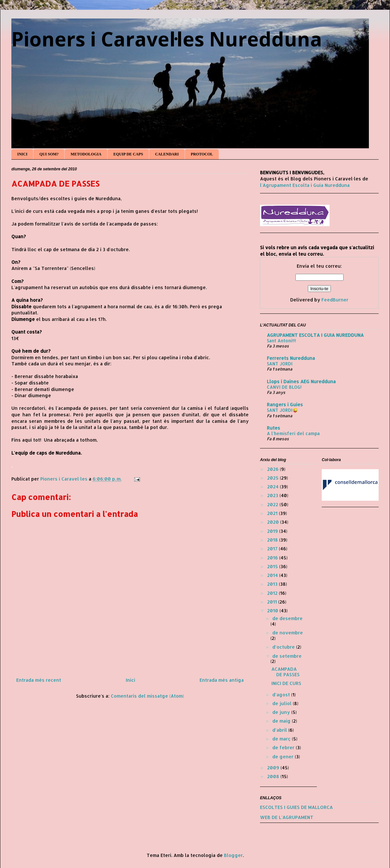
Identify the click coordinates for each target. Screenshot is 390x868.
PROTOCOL (202, 154)
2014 (273, 575)
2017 (273, 549)
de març (282, 739)
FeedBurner (335, 300)
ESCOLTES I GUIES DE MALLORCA (296, 807)
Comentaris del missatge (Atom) (147, 696)
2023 (273, 495)
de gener (284, 757)
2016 (273, 558)
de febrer (284, 747)
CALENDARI (167, 154)
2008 (274, 776)
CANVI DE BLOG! (284, 387)
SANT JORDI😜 (282, 410)
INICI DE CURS (286, 683)
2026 (273, 469)
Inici (130, 680)
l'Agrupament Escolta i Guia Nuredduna (305, 185)
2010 (273, 611)
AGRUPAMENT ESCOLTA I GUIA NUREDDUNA (315, 335)
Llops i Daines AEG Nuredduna (301, 381)
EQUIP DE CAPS (128, 154)
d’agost (282, 695)
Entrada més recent (39, 680)
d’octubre (284, 647)
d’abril (280, 730)
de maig (282, 721)
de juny (282, 712)
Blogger (233, 855)
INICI (22, 154)
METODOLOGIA (86, 154)
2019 (273, 531)
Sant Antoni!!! (281, 341)
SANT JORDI (280, 364)
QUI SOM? (49, 154)
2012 (273, 593)
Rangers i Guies (285, 404)
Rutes (273, 428)
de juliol (283, 703)
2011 (273, 602)
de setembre (287, 656)
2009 (274, 768)
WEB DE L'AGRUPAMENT (287, 817)
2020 (274, 522)
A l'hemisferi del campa (293, 433)
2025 (273, 478)
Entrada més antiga (222, 680)
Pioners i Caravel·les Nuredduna (167, 39)
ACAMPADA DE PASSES (286, 672)
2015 (273, 566)
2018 (273, 540)
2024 (273, 487)
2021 (273, 513)
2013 (273, 584)
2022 (273, 504)
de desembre (287, 618)
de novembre (288, 633)
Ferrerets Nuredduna (291, 358)
